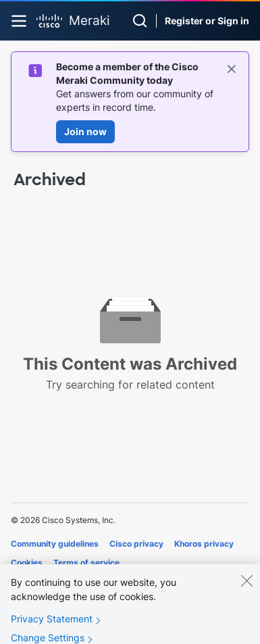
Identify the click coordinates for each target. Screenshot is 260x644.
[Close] (246, 589)
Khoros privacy (204, 544)
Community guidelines (55, 544)
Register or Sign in (207, 21)
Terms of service (86, 563)
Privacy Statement (52, 627)
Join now (85, 131)
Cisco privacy (136, 544)
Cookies (27, 563)
